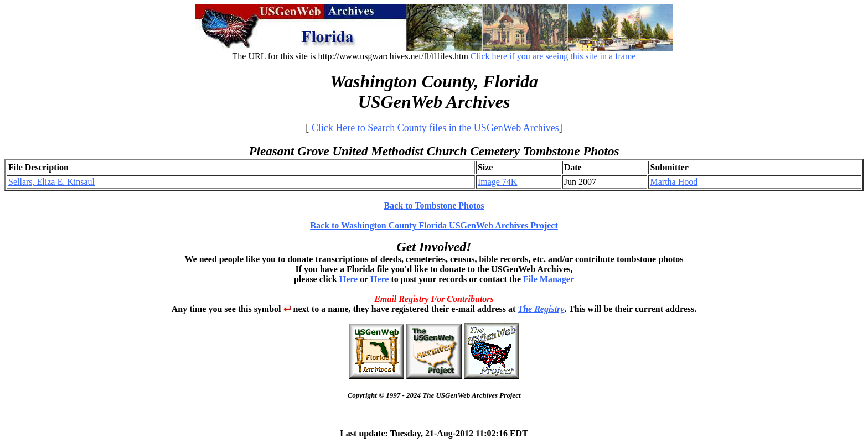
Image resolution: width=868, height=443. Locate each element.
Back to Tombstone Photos (434, 205)
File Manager (549, 279)
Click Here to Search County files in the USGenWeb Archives (434, 128)
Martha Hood (674, 182)
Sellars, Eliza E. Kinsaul (51, 182)
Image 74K (498, 182)
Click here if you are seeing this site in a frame (553, 56)
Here (348, 279)
